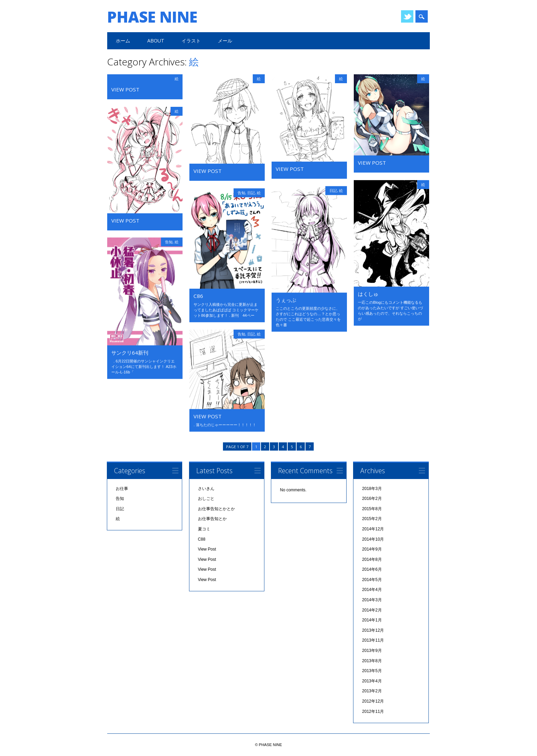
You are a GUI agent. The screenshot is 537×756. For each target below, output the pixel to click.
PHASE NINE (152, 17)
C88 (202, 540)
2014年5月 (372, 580)
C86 (198, 296)
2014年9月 (372, 550)
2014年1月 (372, 621)
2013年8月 (372, 661)
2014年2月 (372, 611)
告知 (241, 193)
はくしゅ (368, 294)
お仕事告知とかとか (216, 509)
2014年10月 (373, 540)
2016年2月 (372, 500)
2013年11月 (373, 641)
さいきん (206, 489)
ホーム (123, 41)
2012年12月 (373, 702)
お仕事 (122, 489)
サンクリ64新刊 (130, 353)
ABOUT (156, 41)
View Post (125, 89)
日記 (333, 191)
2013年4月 (372, 682)
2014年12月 (373, 530)
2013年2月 (372, 692)
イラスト (191, 41)
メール (225, 41)
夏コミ (204, 530)
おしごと (206, 500)
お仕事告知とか (212, 520)
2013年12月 (373, 631)
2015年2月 (372, 520)
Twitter (407, 16)
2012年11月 (373, 712)
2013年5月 (372, 672)
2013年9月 (372, 652)
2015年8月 (372, 509)
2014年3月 (372, 601)
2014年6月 (372, 570)
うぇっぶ (286, 300)
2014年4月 (372, 591)
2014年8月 (372, 560)
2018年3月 (372, 489)
